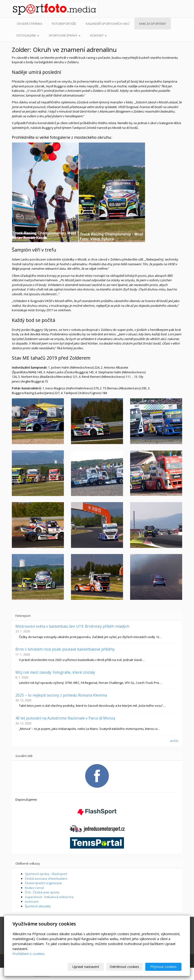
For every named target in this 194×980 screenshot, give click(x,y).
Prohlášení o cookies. (29, 954)
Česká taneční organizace (43, 883)
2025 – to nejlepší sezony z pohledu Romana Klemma (61, 695)
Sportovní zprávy (65, 35)
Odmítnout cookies (125, 967)
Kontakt (98, 35)
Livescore (32, 901)
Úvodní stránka (29, 24)
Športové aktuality (38, 906)
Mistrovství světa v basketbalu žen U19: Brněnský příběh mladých (72, 626)
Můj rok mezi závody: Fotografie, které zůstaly (55, 672)
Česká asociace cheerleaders (46, 879)
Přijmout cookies (163, 967)
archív (174, 741)
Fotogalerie (28, 35)
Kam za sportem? (153, 24)
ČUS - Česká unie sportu (42, 892)
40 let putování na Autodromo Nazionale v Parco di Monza (65, 718)
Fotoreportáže (64, 24)
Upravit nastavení (86, 967)
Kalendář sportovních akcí (108, 24)
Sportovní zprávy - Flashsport (46, 874)
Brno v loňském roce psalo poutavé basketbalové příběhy (65, 649)
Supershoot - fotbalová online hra (49, 897)
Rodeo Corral (34, 888)
